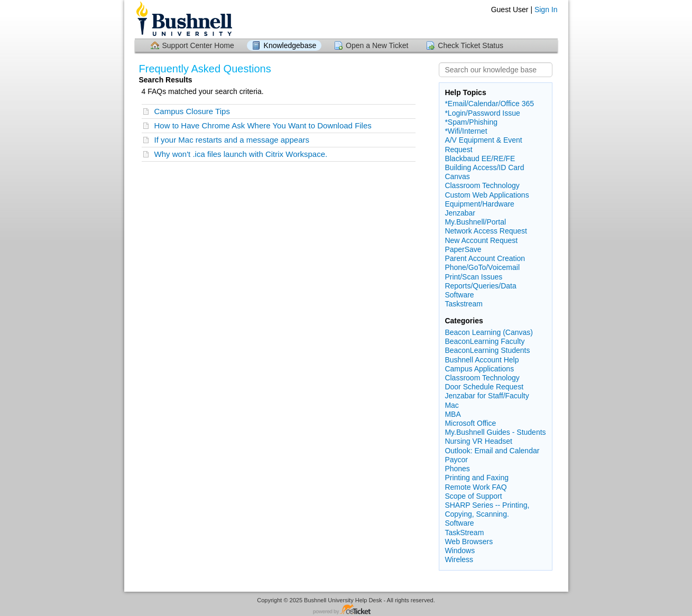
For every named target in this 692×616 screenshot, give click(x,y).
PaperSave (463, 249)
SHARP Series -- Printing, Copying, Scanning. (487, 510)
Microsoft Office (470, 423)
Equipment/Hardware (479, 204)
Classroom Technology (482, 185)
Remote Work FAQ (476, 487)
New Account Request (481, 240)
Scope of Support (473, 496)
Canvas (457, 176)
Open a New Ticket (377, 45)
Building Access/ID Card (484, 167)
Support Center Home (198, 45)
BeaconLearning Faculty (485, 341)
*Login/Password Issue (482, 113)
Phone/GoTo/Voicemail (482, 267)
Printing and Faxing (477, 478)
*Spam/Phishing (471, 122)
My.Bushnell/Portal (475, 222)
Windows (460, 550)
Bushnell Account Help (482, 360)
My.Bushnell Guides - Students (495, 432)
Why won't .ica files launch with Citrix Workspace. (241, 154)
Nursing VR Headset (478, 441)
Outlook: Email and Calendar (492, 451)
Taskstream (464, 304)
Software (459, 295)
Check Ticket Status (470, 45)
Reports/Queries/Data (480, 286)
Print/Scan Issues (473, 277)
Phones (457, 469)
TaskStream (464, 533)
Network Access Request (486, 231)
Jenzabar (460, 213)
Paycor (456, 460)
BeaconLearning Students (487, 350)
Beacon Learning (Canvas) (489, 332)
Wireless (459, 559)
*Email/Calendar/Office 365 (489, 104)
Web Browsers (469, 542)
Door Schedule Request (484, 387)
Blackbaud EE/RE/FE (480, 158)
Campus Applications (479, 369)
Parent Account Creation (485, 258)
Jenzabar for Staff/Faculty (487, 396)
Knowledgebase (290, 45)
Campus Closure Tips (192, 111)
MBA (453, 414)
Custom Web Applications (487, 195)
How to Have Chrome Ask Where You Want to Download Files (263, 125)
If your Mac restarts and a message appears (232, 140)
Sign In (546, 10)
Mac (451, 405)
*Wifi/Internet (466, 131)
